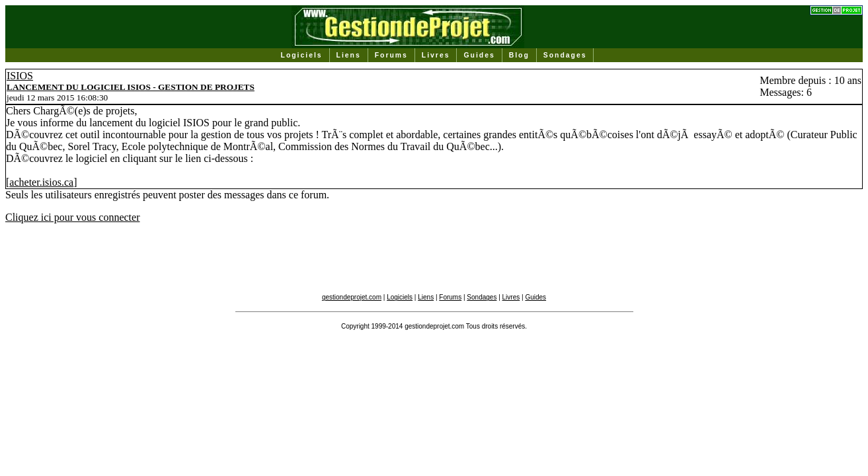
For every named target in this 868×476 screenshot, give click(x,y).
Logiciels (302, 55)
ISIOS (20, 76)
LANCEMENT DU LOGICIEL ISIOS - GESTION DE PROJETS (131, 87)
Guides (479, 55)
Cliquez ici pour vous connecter (73, 217)
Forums (391, 55)
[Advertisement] (434, 264)
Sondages (565, 55)
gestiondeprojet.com (352, 297)
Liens (349, 55)
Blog (519, 55)
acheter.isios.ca (41, 182)
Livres (436, 55)
